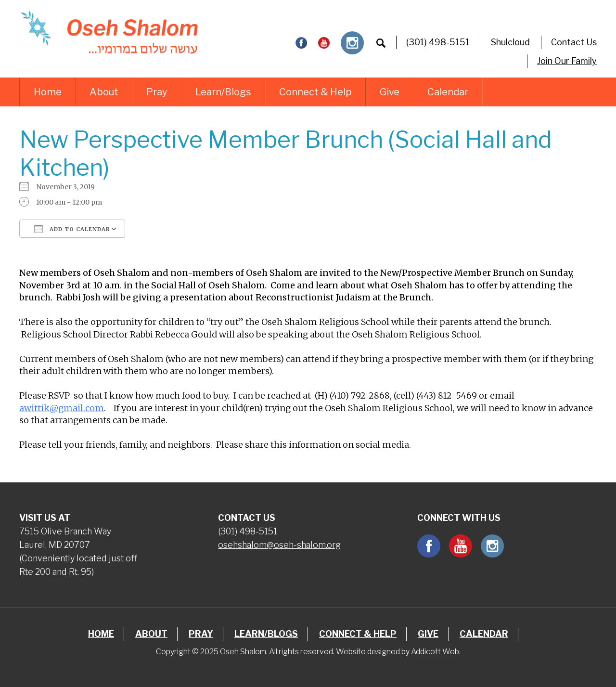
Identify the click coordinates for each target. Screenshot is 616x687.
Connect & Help (315, 92)
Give (390, 92)
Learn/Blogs (223, 92)
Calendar (448, 92)
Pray (157, 92)
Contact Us (574, 42)
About (104, 92)
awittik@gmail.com (62, 408)
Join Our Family (567, 61)
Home (48, 92)
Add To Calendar (72, 229)
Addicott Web (435, 652)
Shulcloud (510, 42)
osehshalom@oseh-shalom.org (279, 545)
